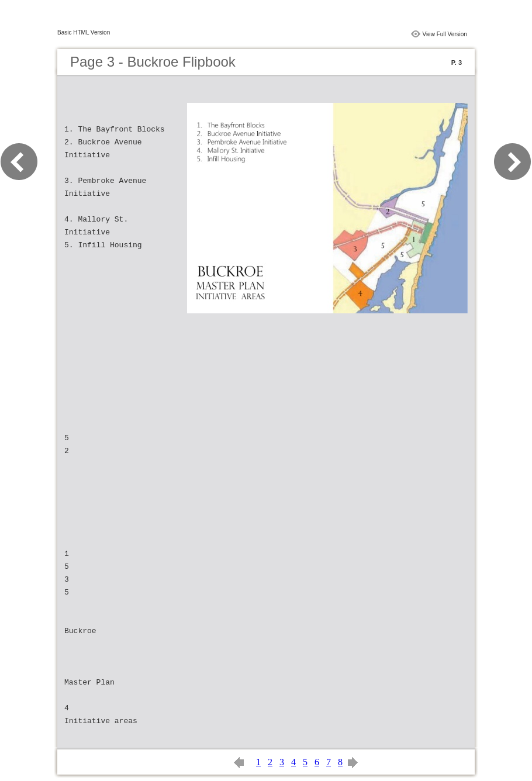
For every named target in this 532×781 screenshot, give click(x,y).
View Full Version (445, 34)
